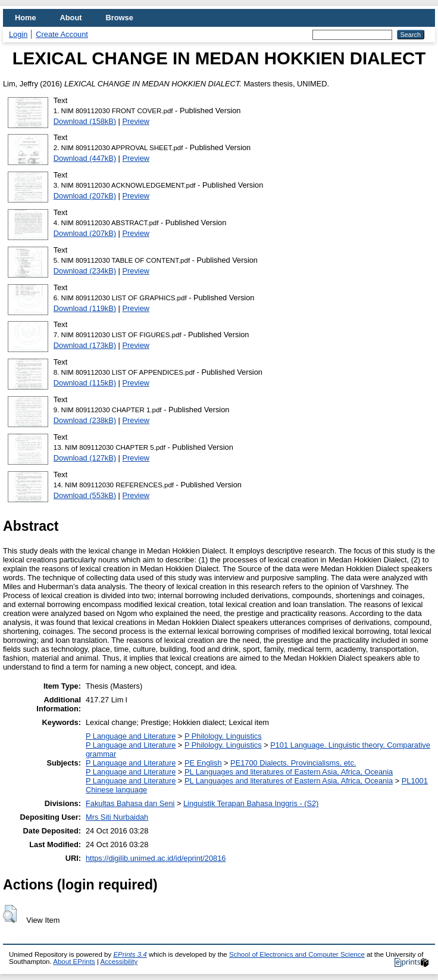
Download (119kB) (85, 308)
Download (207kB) (85, 196)
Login (18, 34)
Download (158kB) (85, 121)
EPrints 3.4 (130, 954)
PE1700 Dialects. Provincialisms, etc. (293, 763)
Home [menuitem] (26, 18)
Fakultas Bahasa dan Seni (130, 803)
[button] (10, 914)
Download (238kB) (85, 420)
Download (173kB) (85, 345)
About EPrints (74, 962)
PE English (203, 763)
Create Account (62, 34)
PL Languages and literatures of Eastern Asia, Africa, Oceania (289, 772)
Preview (136, 121)
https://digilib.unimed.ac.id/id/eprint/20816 (156, 858)
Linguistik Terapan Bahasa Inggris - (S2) (251, 803)
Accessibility (119, 962)
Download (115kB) (85, 383)
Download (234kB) (85, 271)
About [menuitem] (71, 18)
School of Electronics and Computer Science (297, 954)
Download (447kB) (85, 158)
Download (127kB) (85, 458)
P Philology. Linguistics (223, 736)
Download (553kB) (85, 495)
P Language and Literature (131, 736)
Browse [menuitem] (120, 18)
